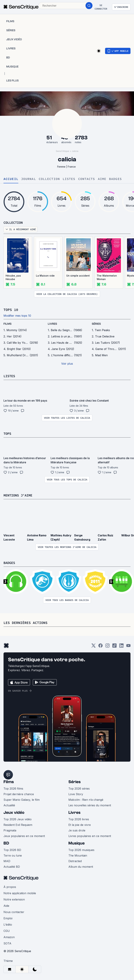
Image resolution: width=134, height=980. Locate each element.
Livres (74, 813)
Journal (29, 179)
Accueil (11, 179)
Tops (8, 433)
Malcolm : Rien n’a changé (86, 800)
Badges (115, 179)
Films (9, 782)
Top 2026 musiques (81, 850)
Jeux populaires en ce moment (24, 836)
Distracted (75, 861)
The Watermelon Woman (107, 277)
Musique (77, 843)
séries (96, 324)
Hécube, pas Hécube (13, 277)
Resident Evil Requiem (18, 825)
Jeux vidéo (14, 813)
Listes (69, 179)
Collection (49, 179)
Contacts (87, 179)
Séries (75, 782)
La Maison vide (45, 276)
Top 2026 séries (79, 789)
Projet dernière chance (19, 794)
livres (52, 324)
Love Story (76, 794)
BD (6, 843)
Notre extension (14, 899)
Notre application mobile (20, 893)
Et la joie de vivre (80, 825)
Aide (6, 906)
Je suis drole (77, 830)
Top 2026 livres (79, 819)
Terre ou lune (13, 855)
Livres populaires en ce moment (90, 836)
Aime (102, 179)
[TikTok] (114, 647)
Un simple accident (78, 276)
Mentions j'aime (19, 495)
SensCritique (62, 151)
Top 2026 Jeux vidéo (18, 819)
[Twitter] (94, 647)
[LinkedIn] (121, 647)
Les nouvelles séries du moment (90, 805)
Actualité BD (12, 867)
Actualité (9, 805)
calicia (75, 151)
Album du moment (81, 867)
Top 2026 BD (12, 850)
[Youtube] (128, 647)
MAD (7, 861)
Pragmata (10, 830)
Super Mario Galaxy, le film (22, 800)
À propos (10, 887)
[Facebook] (100, 647)
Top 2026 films (13, 789)
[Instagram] (107, 647)
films (8, 324)
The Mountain (78, 855)
